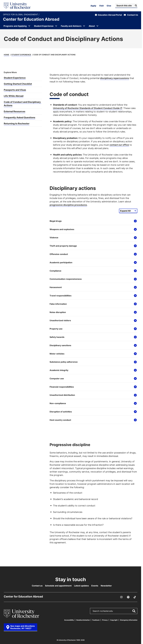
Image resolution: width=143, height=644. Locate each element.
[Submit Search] (136, 6)
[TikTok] (135, 597)
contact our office (119, 145)
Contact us (37, 586)
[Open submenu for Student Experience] (56, 26)
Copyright (114, 620)
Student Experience (21, 55)
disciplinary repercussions (115, 78)
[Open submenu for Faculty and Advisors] (84, 26)
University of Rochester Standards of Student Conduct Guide (86, 108)
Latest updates (81, 586)
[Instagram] (121, 597)
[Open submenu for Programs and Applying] (29, 26)
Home (6, 55)
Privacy (105, 620)
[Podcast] (128, 597)
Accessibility (69, 620)
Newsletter (106, 586)
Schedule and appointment (58, 586)
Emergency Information (129, 620)
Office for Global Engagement (21, 15)
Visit (101, 6)
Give (109, 6)
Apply (93, 6)
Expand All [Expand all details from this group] (125, 211)
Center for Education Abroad (31, 19)
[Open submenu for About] (97, 26)
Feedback (96, 620)
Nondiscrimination (83, 620)
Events (95, 586)
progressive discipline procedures (68, 205)
